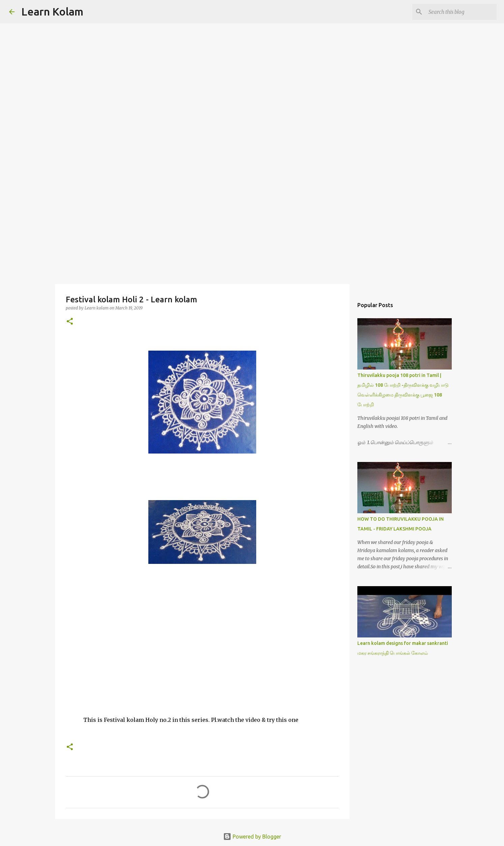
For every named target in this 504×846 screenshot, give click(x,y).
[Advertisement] (252, 231)
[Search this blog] (461, 12)
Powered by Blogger (252, 837)
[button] (70, 322)
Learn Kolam (52, 11)
